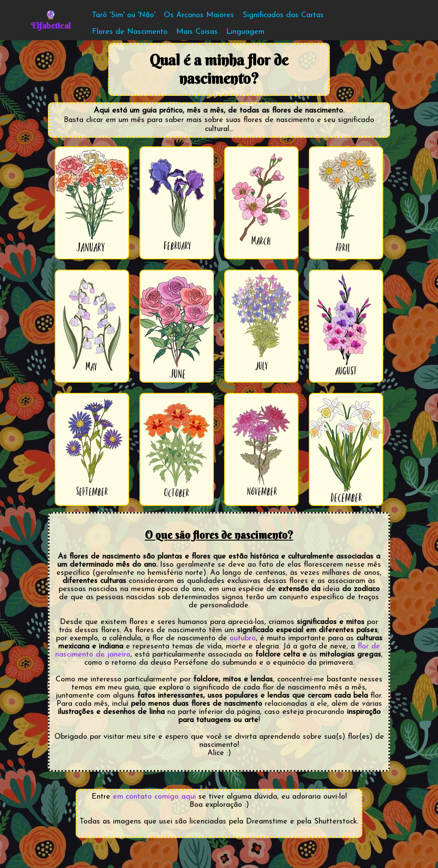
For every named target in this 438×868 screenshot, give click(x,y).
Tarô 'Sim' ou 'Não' (124, 15)
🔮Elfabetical (51, 20)
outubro (243, 638)
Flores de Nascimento (130, 32)
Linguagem (245, 32)
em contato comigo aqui (154, 797)
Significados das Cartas (283, 15)
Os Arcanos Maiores (199, 15)
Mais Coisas (197, 32)
